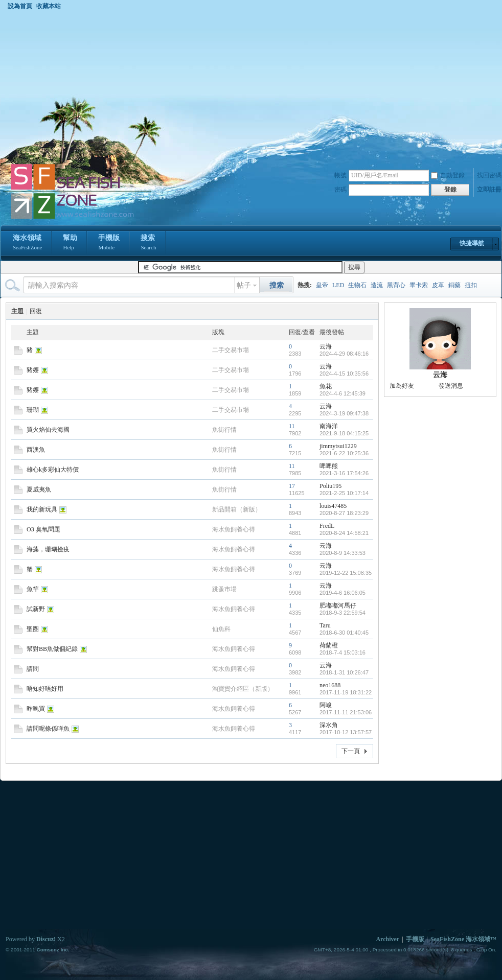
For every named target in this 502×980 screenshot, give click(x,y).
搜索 (148, 243)
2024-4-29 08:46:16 (344, 354)
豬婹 (33, 370)
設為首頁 (20, 6)
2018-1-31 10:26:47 (344, 672)
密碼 (340, 190)
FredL (327, 526)
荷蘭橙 (329, 645)
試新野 (36, 609)
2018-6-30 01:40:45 (344, 633)
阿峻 (326, 705)
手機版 (109, 243)
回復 (36, 311)
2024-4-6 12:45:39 (343, 393)
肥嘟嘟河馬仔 (338, 605)
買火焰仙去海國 (48, 430)
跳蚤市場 (224, 589)
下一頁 (351, 751)
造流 (377, 285)
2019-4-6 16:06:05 (343, 593)
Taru (325, 625)
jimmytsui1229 (338, 446)
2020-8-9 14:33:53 (343, 553)
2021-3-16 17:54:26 (344, 473)
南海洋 (329, 426)
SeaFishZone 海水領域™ (463, 939)
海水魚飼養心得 (234, 529)
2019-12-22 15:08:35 (346, 573)
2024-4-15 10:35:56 (344, 374)
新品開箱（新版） (237, 509)
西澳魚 (36, 450)
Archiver (387, 939)
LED (338, 285)
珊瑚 (33, 410)
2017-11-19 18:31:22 (346, 692)
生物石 (357, 285)
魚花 (326, 386)
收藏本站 (49, 6)
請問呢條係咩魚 (48, 729)
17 (292, 486)
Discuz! (46, 939)
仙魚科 (221, 629)
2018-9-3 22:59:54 (343, 613)
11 (292, 426)
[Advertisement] (251, 86)
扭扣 (471, 285)
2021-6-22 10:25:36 (344, 453)
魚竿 (33, 589)
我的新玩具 (42, 509)
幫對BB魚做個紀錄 (52, 649)
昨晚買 (36, 709)
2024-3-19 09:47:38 (344, 413)
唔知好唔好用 (45, 689)
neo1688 (330, 685)
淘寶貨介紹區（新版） (243, 689)
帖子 (244, 285)
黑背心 (396, 285)
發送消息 (451, 386)
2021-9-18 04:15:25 (344, 433)
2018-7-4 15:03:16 (343, 652)
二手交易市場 (231, 350)
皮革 (438, 285)
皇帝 (322, 285)
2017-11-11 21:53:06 (346, 712)
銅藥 (454, 285)
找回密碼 (489, 175)
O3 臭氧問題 (43, 529)
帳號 (340, 175)
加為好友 (402, 386)
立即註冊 (489, 190)
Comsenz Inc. (53, 950)
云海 (326, 346)
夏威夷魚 (39, 489)
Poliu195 (330, 486)
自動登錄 (448, 175)
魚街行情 (224, 430)
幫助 (70, 243)
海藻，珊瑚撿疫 (48, 549)
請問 (33, 669)
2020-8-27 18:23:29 (344, 513)
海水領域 (27, 243)
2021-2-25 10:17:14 (344, 493)
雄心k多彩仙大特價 (53, 470)
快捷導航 (472, 243)
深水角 (329, 725)
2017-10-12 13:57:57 (346, 732)
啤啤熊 (329, 466)
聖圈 (33, 629)
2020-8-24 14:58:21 (344, 533)
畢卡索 (419, 285)
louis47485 (333, 506)
